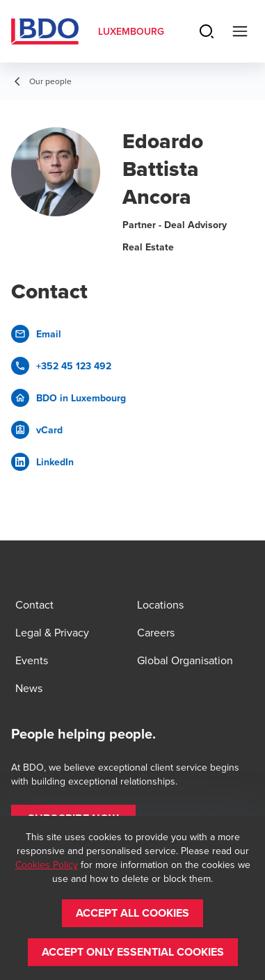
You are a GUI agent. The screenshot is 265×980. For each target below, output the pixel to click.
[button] (132, 913)
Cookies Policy (47, 865)
